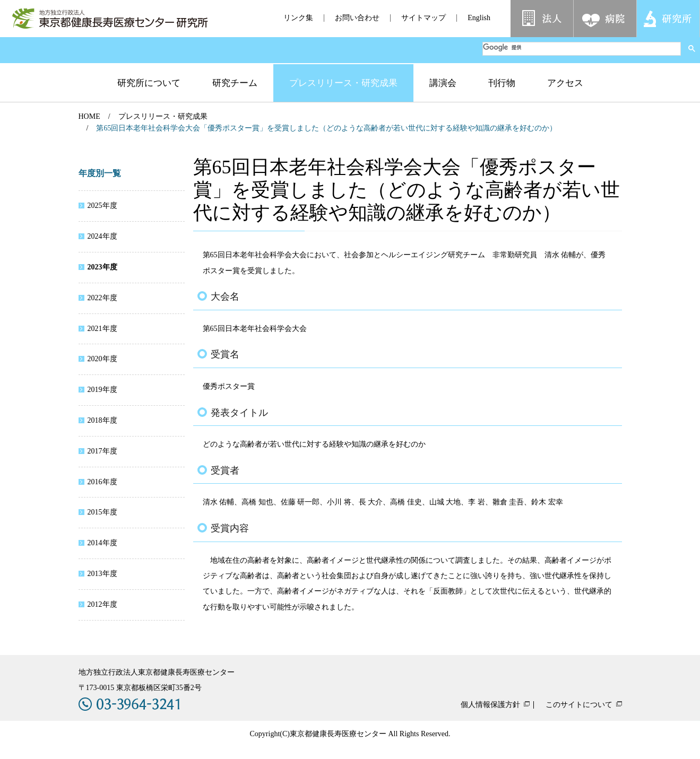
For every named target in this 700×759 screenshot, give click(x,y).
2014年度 (102, 543)
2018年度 (102, 420)
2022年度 (102, 298)
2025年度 (102, 206)
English (479, 18)
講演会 (443, 83)
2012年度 (102, 604)
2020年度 (102, 359)
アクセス (565, 83)
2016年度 (102, 482)
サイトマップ (424, 18)
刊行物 (502, 83)
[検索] (582, 47)
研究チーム (235, 83)
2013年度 (102, 574)
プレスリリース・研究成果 (343, 83)
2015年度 (102, 512)
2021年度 (102, 329)
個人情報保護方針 (490, 705)
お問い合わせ (357, 18)
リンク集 (298, 18)
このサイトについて (579, 705)
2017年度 (102, 451)
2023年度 (102, 267)
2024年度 (102, 236)
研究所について (149, 83)
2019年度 (102, 390)
